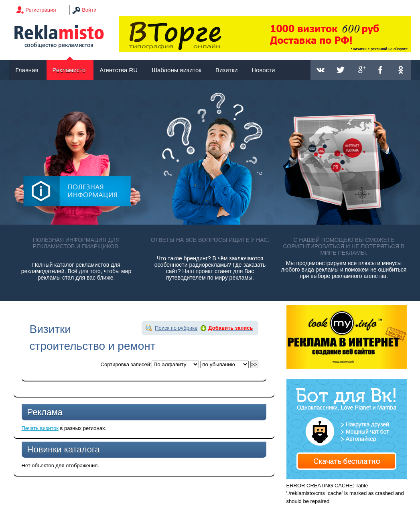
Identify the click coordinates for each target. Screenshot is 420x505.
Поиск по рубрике (176, 328)
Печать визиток (40, 428)
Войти (89, 10)
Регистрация (41, 10)
